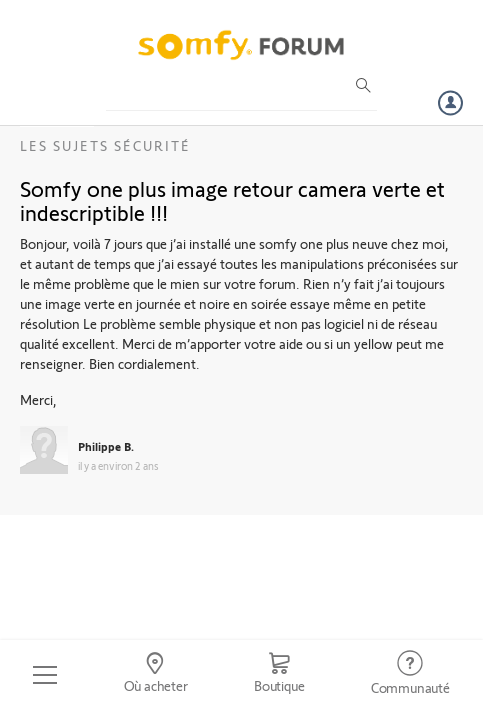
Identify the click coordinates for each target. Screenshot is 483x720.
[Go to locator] (155, 675)
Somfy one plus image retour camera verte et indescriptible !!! (232, 200)
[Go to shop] (279, 675)
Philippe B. (106, 446)
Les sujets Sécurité (105, 145)
